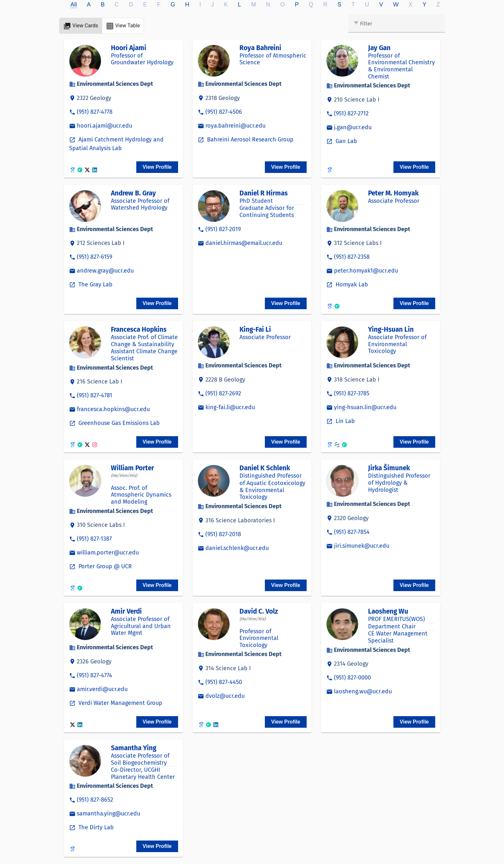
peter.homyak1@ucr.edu (366, 271)
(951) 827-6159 (94, 257)
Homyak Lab (351, 284)
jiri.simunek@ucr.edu (362, 546)
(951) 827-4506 (224, 112)
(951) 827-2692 (223, 393)
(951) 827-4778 (95, 112)
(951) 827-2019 (223, 229)
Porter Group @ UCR (104, 566)
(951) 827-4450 (224, 682)
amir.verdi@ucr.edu (102, 689)
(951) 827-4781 (94, 395)
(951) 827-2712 (351, 113)
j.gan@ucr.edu (353, 127)
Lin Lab (344, 421)
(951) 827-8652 (95, 800)
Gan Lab (346, 141)
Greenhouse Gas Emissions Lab (118, 423)
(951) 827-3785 (352, 393)
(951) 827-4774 (94, 675)
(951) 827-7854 (352, 532)
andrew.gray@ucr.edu (105, 271)
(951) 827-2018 (223, 534)
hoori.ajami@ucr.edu (104, 126)
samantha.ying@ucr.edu (108, 814)
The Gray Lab (95, 284)
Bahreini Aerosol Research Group (249, 139)
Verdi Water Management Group (120, 703)
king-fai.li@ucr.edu (230, 407)
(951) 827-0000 (352, 678)
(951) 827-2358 (352, 257)
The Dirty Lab (95, 827)
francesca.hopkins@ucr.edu (113, 409)
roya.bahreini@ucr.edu (235, 126)
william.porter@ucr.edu (108, 553)
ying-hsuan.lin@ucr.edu (365, 407)
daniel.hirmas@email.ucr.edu (244, 243)
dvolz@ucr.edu (225, 696)
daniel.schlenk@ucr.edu (237, 548)
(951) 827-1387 (94, 539)
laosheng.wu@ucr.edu (363, 691)
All (74, 4)
